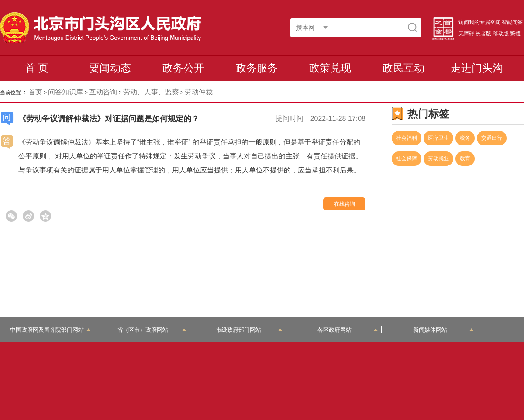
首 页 (37, 68)
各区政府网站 (348, 330)
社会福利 (407, 138)
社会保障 (407, 158)
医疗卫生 (438, 138)
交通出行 (492, 138)
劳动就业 (438, 158)
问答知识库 (65, 92)
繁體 (515, 34)
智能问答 (512, 22)
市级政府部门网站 (249, 330)
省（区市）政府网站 (152, 330)
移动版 (501, 34)
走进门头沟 (477, 68)
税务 (465, 138)
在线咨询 (345, 204)
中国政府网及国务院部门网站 (50, 330)
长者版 (483, 34)
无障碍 (466, 34)
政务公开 (183, 68)
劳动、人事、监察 (151, 92)
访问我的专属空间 (479, 22)
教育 (465, 158)
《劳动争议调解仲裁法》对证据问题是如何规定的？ (109, 119)
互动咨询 (103, 92)
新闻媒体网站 (443, 330)
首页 (35, 92)
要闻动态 (110, 68)
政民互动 (403, 68)
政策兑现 (330, 68)
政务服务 (257, 68)
